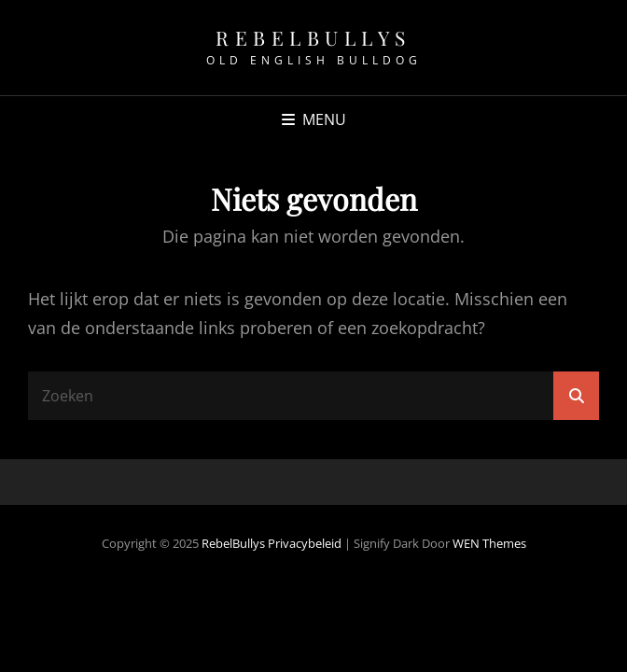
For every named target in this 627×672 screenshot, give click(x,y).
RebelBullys (313, 37)
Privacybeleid (305, 543)
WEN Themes (489, 543)
